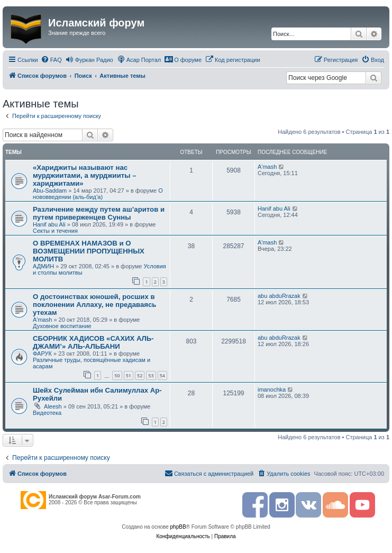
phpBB (178, 527)
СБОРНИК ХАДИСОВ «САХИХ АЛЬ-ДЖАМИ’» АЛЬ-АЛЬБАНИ (93, 342)
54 (162, 375)
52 (140, 375)
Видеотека (47, 413)
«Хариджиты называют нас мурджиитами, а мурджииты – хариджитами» (85, 175)
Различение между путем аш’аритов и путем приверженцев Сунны (99, 213)
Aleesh (53, 406)
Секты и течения (55, 231)
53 (151, 375)
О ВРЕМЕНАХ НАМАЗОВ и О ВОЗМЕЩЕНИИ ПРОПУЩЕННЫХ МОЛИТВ (89, 251)
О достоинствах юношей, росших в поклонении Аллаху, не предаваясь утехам (94, 305)
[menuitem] (51, 60)
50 (117, 375)
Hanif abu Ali (49, 224)
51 (129, 375)
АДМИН (43, 266)
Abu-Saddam (50, 191)
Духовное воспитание (62, 326)
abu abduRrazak (279, 296)
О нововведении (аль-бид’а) (98, 194)
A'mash (267, 167)
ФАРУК (42, 353)
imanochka (272, 389)
